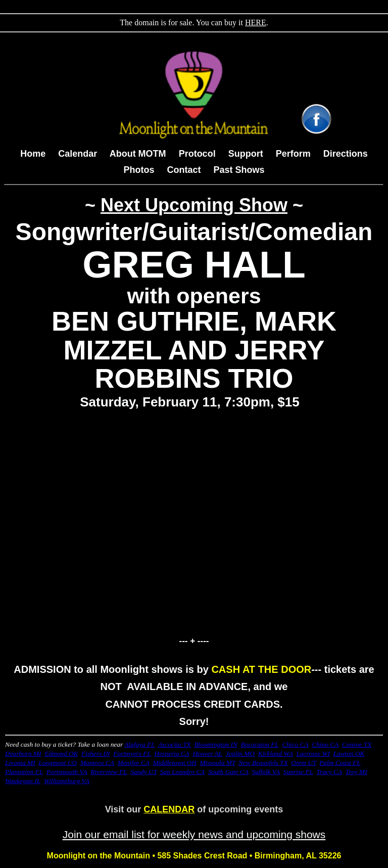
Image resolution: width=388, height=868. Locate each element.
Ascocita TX (175, 744)
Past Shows (239, 170)
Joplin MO (240, 753)
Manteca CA (97, 763)
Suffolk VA (266, 772)
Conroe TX (357, 744)
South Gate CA (228, 772)
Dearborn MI (23, 753)
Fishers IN (96, 753)
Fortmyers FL (132, 753)
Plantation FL (24, 772)
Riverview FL (109, 772)
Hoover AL (207, 753)
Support (246, 154)
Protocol (197, 154)
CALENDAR (169, 809)
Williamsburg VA (67, 781)
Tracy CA (329, 772)
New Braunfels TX (263, 763)
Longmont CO (58, 763)
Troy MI (356, 772)
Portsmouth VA (67, 772)
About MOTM (138, 154)
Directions (346, 154)
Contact (184, 170)
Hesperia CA (172, 753)
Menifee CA (134, 763)
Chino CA (325, 744)
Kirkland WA (276, 753)
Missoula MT (217, 763)
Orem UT (303, 763)
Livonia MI (20, 763)
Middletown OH (175, 763)
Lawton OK (349, 753)
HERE (256, 22)
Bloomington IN (216, 744)
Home (33, 154)
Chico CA (295, 744)
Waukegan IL (23, 781)
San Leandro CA (182, 772)
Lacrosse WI (313, 753)
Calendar (79, 154)
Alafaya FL (139, 744)
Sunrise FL (298, 772)
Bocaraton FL (260, 744)
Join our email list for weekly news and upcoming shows (194, 834)
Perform (293, 154)
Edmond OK (61, 753)
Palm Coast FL (340, 763)
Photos (139, 170)
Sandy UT (143, 772)
